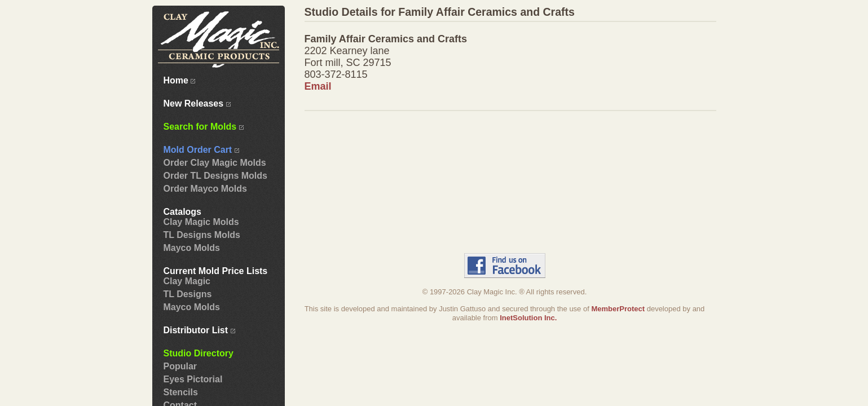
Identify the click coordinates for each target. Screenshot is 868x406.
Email (318, 86)
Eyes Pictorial (193, 379)
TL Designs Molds (202, 235)
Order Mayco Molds (205, 189)
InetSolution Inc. (528, 318)
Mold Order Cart (201, 150)
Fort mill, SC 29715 (348, 63)
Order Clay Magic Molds (215, 163)
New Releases (197, 103)
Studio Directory (199, 353)
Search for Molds (204, 127)
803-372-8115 (336, 74)
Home (180, 80)
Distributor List (199, 330)
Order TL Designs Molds (215, 176)
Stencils (181, 392)
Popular (180, 366)
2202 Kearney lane (347, 51)
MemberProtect (618, 309)
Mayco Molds (192, 248)
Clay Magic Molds (201, 222)
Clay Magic (187, 281)
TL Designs (188, 294)
